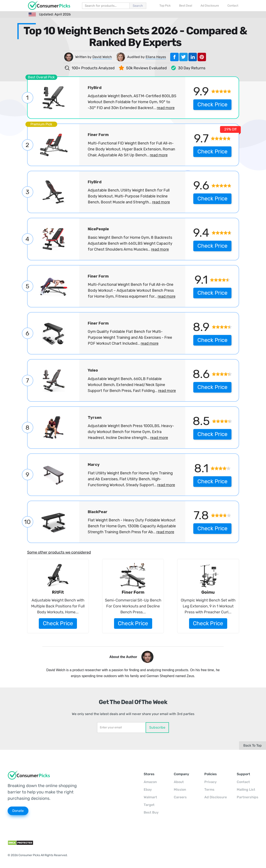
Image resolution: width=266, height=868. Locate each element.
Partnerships (248, 797)
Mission (180, 790)
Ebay (148, 790)
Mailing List (246, 790)
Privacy (210, 782)
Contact (243, 782)
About (179, 782)
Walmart (150, 797)
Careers (180, 797)
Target (149, 805)
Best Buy (151, 812)
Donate (18, 811)
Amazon (150, 782)
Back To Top (253, 745)
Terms (209, 790)
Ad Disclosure (216, 797)
